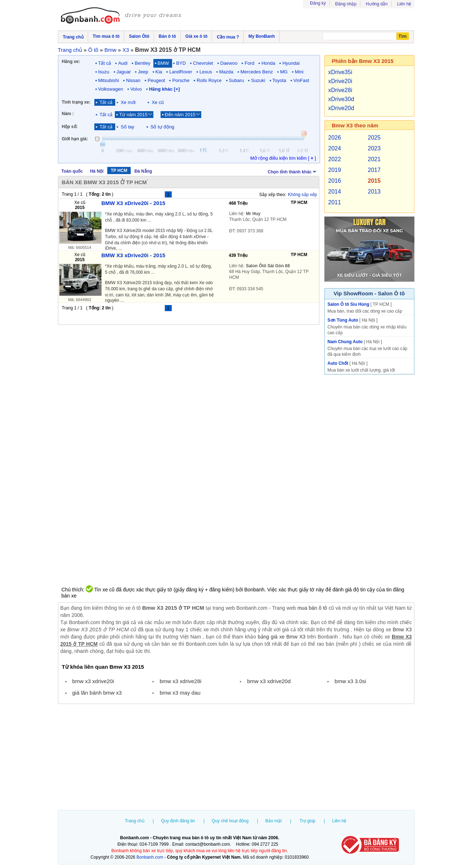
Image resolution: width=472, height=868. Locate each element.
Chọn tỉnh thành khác (293, 171)
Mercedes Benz (257, 72)
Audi (123, 63)
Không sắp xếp (303, 195)
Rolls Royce (209, 80)
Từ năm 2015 (133, 115)
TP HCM (119, 171)
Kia (159, 72)
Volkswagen (111, 89)
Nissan (133, 80)
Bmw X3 (402, 630)
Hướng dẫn (377, 4)
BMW (163, 63)
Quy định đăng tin (178, 821)
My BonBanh (262, 36)
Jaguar (124, 72)
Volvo (136, 89)
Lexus (206, 72)
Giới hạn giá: (75, 139)
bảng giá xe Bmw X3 (282, 637)
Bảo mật (273, 821)
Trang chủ (135, 821)
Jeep (143, 72)
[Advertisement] (236, 758)
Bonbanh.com (150, 857)
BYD (181, 63)
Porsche (181, 80)
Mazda (226, 72)
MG (284, 72)
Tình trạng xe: (76, 102)
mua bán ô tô (312, 608)
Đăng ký (318, 3)
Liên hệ (404, 4)
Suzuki (258, 80)
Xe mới (128, 102)
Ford (249, 63)
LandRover (181, 72)
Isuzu (104, 72)
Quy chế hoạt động (230, 821)
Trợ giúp (307, 821)
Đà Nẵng (143, 171)
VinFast (301, 80)
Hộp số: (70, 127)
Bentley (142, 63)
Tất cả (105, 63)
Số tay (127, 127)
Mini (299, 72)
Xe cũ (158, 102)
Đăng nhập (346, 4)
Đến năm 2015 (180, 115)
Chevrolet (203, 63)
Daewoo (229, 63)
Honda (268, 63)
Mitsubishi (109, 80)
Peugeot (156, 80)
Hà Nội (97, 171)
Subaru (237, 80)
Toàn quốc (72, 171)
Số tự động (162, 127)
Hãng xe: (71, 62)
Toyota (279, 80)
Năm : (68, 114)
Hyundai (291, 63)
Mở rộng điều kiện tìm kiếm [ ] (283, 158)
